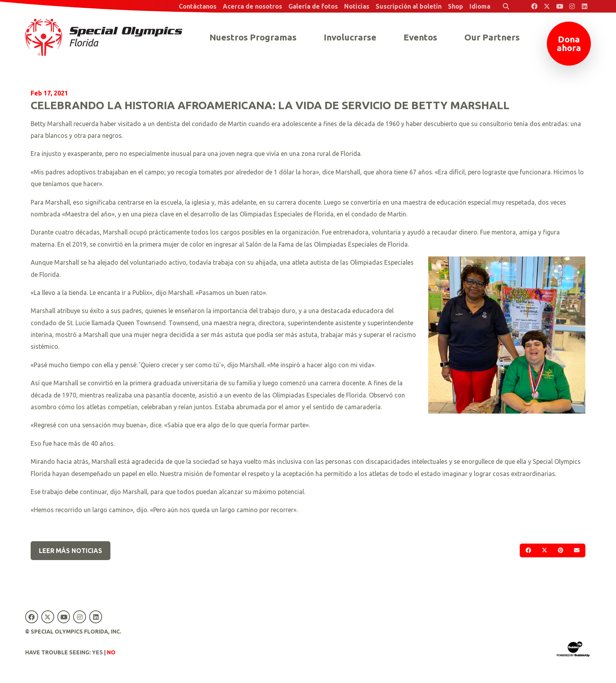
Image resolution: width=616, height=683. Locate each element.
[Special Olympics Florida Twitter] (547, 6)
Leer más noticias (71, 551)
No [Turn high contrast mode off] (111, 652)
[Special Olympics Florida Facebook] (534, 6)
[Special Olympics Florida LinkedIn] (585, 6)
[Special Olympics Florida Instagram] (572, 6)
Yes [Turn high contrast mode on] (97, 652)
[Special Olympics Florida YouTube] (559, 6)
